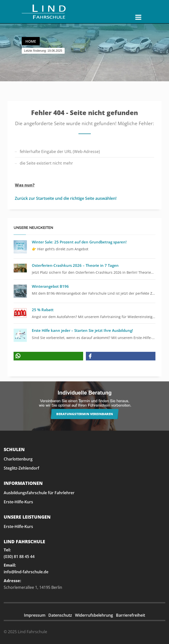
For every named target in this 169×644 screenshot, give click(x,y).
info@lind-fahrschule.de (26, 572)
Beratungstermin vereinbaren (85, 414)
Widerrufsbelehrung (94, 615)
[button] (48, 356)
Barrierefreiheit (131, 615)
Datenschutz (60, 615)
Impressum (35, 615)
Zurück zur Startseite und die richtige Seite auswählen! (66, 198)
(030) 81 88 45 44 (19, 557)
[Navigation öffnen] (138, 17)
